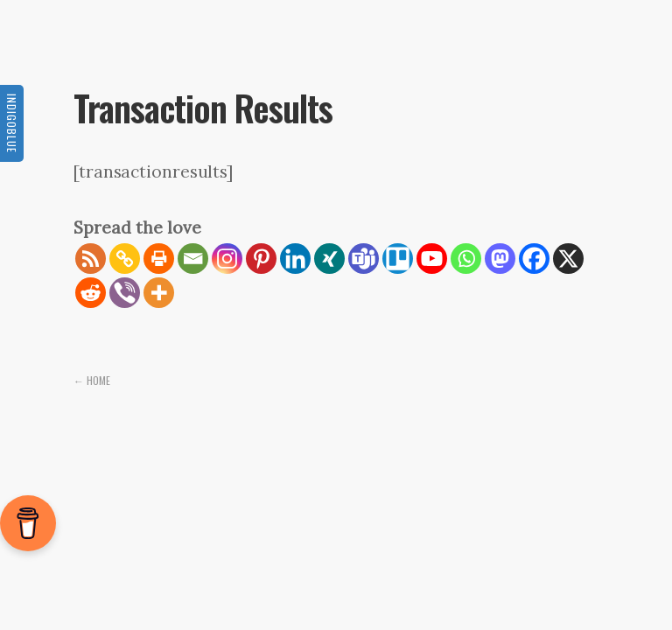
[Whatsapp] (466, 259)
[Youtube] (432, 259)
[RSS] (91, 259)
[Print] (159, 259)
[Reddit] (91, 293)
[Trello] (398, 259)
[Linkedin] (295, 259)
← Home (92, 380)
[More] (159, 293)
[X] (568, 259)
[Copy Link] (125, 259)
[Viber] (125, 293)
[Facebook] (534, 259)
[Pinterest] (261, 259)
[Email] (193, 259)
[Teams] (364, 259)
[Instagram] (227, 259)
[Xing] (329, 259)
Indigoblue (12, 123)
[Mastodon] (500, 259)
